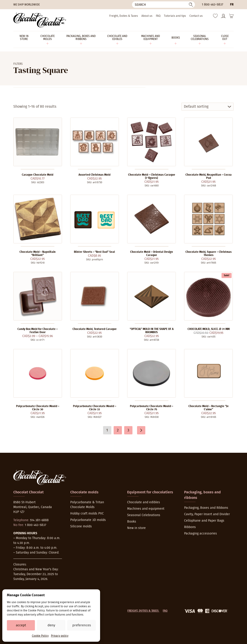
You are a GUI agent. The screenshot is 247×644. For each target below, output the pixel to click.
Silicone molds (81, 526)
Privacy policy (60, 636)
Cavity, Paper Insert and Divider (207, 514)
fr (232, 5)
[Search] (163, 5)
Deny (51, 625)
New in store (136, 528)
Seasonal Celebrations (144, 515)
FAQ (158, 16)
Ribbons (190, 527)
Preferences (82, 625)
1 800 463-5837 (212, 5)
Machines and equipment (146, 509)
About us (147, 16)
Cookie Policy (40, 636)
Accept (21, 625)
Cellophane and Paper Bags (204, 521)
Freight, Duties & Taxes (124, 16)
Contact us (196, 16)
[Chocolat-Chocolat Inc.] (40, 20)
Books (132, 522)
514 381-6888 (39, 520)
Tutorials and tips (175, 16)
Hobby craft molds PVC (87, 514)
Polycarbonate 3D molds (88, 520)
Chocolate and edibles (144, 502)
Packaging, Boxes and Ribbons (206, 508)
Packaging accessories (201, 534)
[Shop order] (208, 107)
